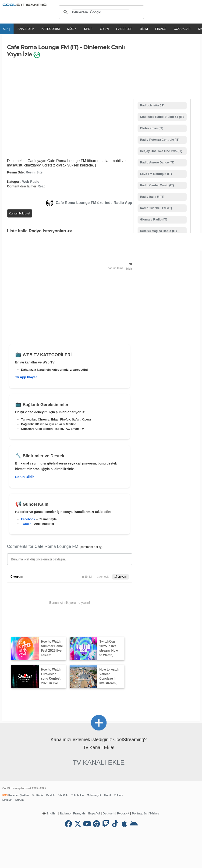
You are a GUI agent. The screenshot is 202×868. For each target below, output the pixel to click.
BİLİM (144, 29)
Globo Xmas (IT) (151, 128)
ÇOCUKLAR (182, 29)
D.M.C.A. (63, 795)
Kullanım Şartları (18, 795)
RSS (5, 795)
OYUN (104, 29)
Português (139, 813)
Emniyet (7, 800)
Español (94, 813)
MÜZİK (72, 29)
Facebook (28, 519)
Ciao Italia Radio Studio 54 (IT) (161, 117)
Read (42, 186)
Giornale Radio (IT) (153, 219)
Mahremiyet (94, 795)
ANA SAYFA (26, 29)
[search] (101, 12)
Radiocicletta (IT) (152, 105)
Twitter (26, 524)
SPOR (88, 29)
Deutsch (108, 813)
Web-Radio (31, 182)
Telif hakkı (78, 795)
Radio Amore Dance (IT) (157, 162)
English (52, 813)
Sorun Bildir (25, 477)
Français (79, 813)
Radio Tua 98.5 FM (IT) (156, 208)
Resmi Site (34, 172)
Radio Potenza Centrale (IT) (159, 140)
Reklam (119, 795)
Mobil (108, 795)
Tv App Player (26, 377)
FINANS (161, 29)
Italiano (65, 813)
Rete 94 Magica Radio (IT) (158, 231)
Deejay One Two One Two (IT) (161, 151)
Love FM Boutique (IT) (156, 174)
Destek (50, 795)
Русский (123, 813)
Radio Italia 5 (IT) (152, 197)
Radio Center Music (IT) (157, 185)
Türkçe (154, 813)
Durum (19, 800)
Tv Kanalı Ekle (99, 762)
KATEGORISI (51, 29)
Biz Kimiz (37, 795)
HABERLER (124, 29)
